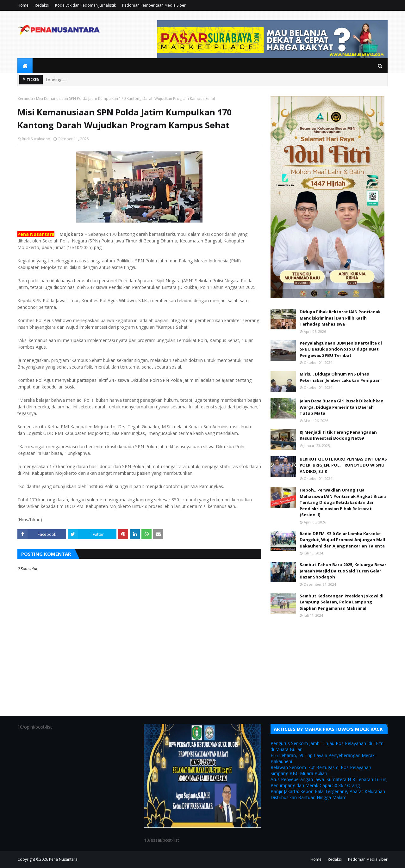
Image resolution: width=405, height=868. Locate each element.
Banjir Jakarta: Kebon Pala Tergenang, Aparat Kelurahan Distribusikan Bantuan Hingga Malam (328, 794)
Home (23, 5)
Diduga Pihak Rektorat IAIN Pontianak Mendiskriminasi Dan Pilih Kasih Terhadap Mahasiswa (340, 318)
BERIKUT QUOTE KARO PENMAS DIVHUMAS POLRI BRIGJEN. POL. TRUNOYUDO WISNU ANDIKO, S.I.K (343, 465)
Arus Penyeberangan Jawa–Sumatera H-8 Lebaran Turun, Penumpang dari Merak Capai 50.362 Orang (329, 782)
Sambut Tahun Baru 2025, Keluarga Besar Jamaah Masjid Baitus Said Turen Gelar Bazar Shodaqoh (343, 571)
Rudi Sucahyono (36, 139)
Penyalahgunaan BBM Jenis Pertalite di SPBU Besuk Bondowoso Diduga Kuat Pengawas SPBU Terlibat (341, 349)
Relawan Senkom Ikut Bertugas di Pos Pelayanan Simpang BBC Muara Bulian (321, 770)
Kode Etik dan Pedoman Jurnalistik (85, 5)
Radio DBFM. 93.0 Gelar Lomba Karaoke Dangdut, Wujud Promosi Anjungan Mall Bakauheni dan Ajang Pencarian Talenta (342, 540)
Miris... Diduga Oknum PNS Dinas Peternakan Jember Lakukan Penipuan (340, 377)
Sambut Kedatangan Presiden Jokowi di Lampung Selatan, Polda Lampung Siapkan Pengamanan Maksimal (342, 602)
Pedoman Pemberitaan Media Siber (154, 5)
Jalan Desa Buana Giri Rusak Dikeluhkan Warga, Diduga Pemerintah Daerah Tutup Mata (342, 407)
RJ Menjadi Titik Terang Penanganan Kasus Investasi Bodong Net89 (338, 435)
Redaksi (42, 5)
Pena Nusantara (63, 859)
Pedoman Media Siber (368, 859)
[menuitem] (25, 66)
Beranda (25, 98)
